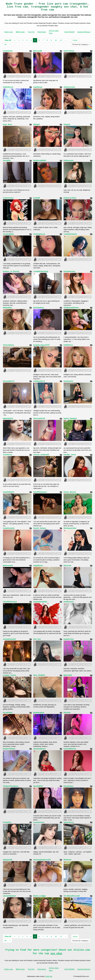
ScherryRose (69, 51)
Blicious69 (38, 51)
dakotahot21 (8, 418)
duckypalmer (39, 308)
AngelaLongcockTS (41, 345)
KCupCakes (68, 786)
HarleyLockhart (70, 198)
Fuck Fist (31, 32)
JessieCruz (8, 455)
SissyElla (7, 160)
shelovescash (69, 87)
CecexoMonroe (70, 749)
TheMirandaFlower (71, 308)
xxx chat (56, 954)
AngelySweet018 (40, 602)
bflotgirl (36, 124)
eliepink (67, 124)
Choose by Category (81, 44)
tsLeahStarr (8, 713)
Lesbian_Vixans (10, 675)
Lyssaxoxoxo (39, 822)
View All (8, 40)
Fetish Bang (42, 32)
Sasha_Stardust (70, 418)
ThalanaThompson (11, 786)
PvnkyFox (7, 822)
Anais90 (37, 198)
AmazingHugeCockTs (42, 860)
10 (56, 40)
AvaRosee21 (69, 602)
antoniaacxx (69, 822)
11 (61, 40)
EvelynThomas (9, 749)
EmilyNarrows (69, 271)
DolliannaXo (69, 160)
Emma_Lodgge (39, 896)
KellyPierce (68, 345)
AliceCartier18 (39, 418)
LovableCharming (41, 271)
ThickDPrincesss (10, 602)
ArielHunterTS (39, 381)
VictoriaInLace (39, 234)
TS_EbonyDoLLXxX (72, 896)
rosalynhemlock (70, 234)
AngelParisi (38, 566)
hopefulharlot (8, 492)
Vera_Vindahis (39, 675)
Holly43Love (8, 87)
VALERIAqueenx (40, 492)
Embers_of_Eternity (11, 271)
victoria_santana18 (41, 455)
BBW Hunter (20, 32)
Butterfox (67, 860)
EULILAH (67, 566)
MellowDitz (7, 308)
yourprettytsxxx (9, 896)
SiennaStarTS (9, 381)
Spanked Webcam (84, 32)
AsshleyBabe (8, 234)
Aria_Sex (37, 639)
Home (75, 40)
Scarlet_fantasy (40, 528)
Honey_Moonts (70, 492)
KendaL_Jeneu (70, 455)
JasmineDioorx (39, 749)
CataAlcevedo (9, 528)
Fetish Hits (49, 976)
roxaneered (8, 51)
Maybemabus (39, 713)
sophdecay (38, 87)
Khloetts (67, 713)
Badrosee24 (8, 566)
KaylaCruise (69, 639)
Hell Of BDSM (69, 32)
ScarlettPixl (38, 786)
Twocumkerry (9, 345)
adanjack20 (8, 860)
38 (5, 44)
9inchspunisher (70, 528)
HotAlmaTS (68, 381)
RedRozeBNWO (40, 160)
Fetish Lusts (9, 32)
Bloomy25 (68, 675)
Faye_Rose (8, 124)
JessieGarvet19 (9, 639)
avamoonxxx (8, 198)
